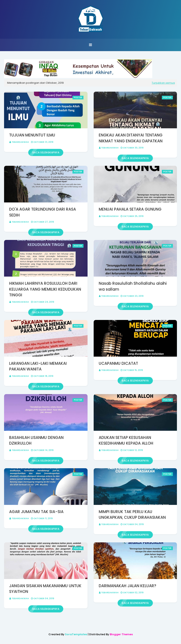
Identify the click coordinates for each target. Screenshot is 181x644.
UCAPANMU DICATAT (118, 363)
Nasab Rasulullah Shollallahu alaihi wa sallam (133, 286)
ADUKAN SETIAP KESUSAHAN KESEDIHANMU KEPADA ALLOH (126, 441)
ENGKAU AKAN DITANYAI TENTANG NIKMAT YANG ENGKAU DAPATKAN (131, 138)
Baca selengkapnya (46, 152)
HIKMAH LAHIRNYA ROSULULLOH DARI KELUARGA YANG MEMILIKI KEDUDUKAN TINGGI (45, 289)
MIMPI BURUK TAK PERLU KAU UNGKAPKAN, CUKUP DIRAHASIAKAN (132, 515)
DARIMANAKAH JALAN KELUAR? (127, 586)
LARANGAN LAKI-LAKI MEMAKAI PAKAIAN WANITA (38, 366)
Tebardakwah (20, 142)
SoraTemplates (76, 634)
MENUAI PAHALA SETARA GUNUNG (130, 209)
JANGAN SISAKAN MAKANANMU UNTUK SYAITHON (45, 589)
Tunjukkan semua (163, 83)
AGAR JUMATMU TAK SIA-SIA (36, 512)
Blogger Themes (121, 634)
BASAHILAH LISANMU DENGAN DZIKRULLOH (36, 441)
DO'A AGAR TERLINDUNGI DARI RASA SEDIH (43, 212)
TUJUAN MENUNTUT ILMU (32, 135)
